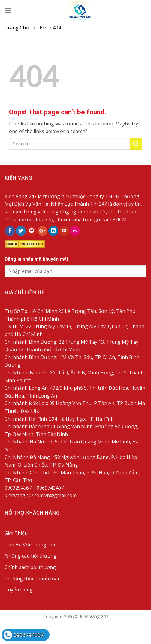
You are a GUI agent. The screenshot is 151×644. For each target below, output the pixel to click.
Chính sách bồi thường (30, 567)
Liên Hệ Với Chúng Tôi (30, 545)
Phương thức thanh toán (33, 579)
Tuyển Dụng (19, 590)
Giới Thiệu (16, 533)
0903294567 (29, 635)
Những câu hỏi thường (30, 556)
